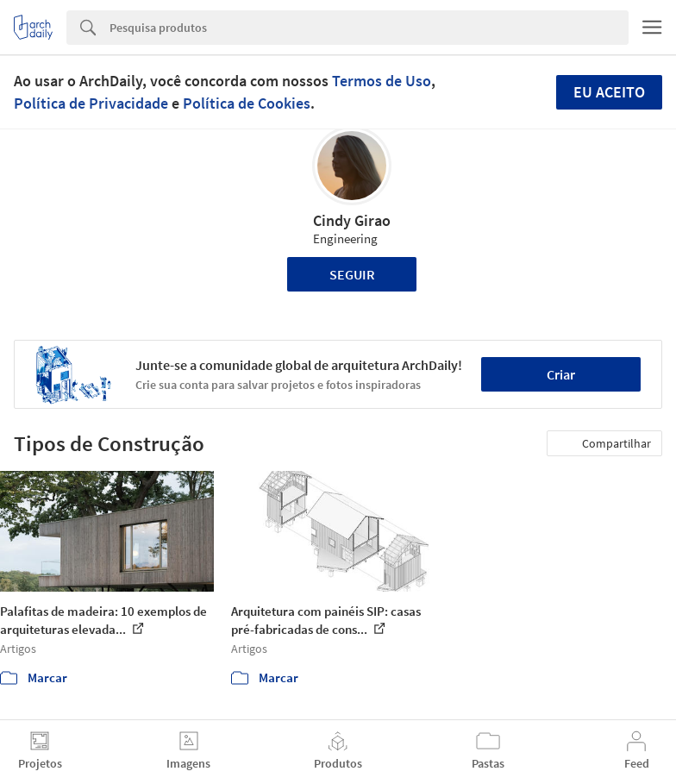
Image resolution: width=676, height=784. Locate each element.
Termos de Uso (382, 81)
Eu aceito (609, 92)
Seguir (352, 274)
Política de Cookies (247, 103)
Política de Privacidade (91, 103)
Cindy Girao (352, 220)
